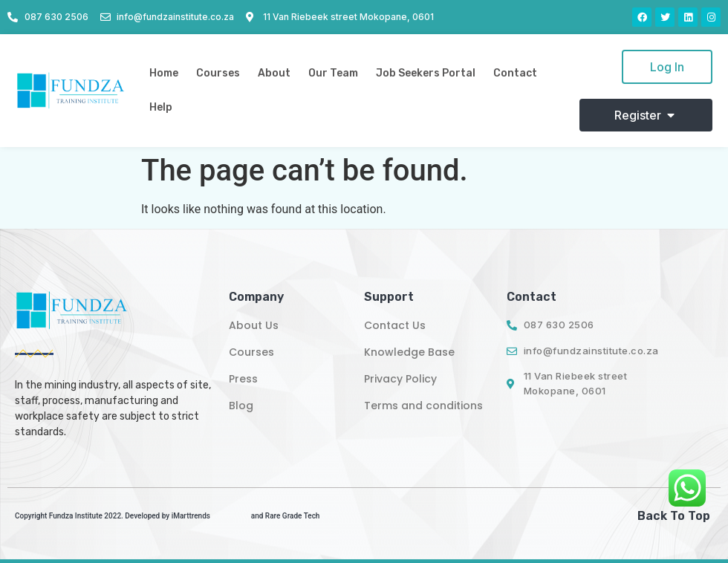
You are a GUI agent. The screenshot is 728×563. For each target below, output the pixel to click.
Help (161, 107)
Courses (218, 73)
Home (164, 73)
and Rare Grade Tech (286, 516)
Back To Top (674, 516)
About (274, 73)
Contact (515, 73)
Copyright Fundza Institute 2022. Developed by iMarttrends (113, 516)
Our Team (333, 73)
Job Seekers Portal (426, 73)
